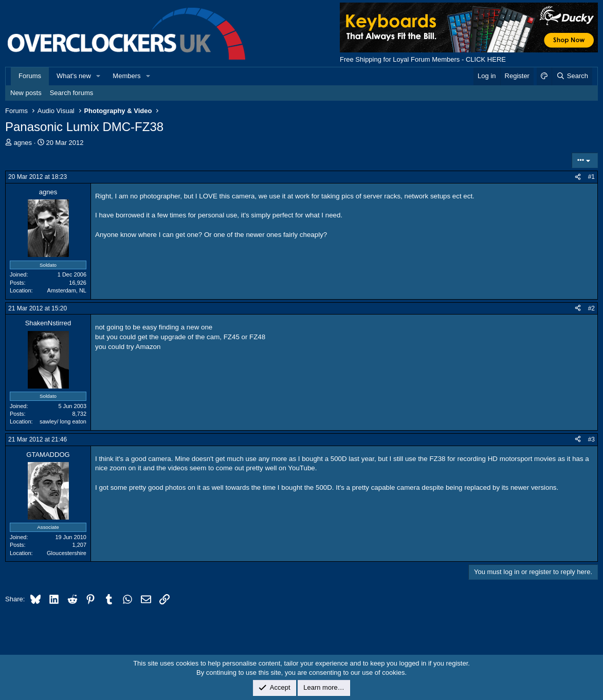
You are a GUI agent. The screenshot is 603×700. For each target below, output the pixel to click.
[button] (99, 76)
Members (126, 76)
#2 (591, 308)
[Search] (572, 76)
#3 (591, 439)
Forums (30, 76)
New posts (26, 93)
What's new (74, 76)
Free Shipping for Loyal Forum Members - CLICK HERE (423, 59)
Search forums (72, 93)
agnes (23, 143)
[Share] (578, 177)
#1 (591, 177)
